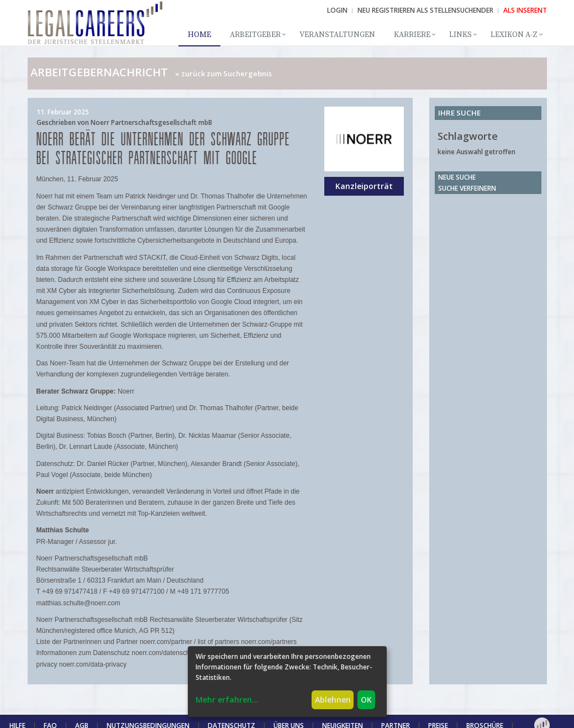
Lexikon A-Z (514, 35)
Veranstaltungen (337, 35)
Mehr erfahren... (227, 700)
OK (366, 700)
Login (337, 10)
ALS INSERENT (525, 10)
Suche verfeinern (467, 188)
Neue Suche (457, 177)
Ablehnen (333, 700)
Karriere (412, 35)
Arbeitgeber (255, 35)
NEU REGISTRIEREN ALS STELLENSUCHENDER (425, 10)
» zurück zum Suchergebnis (223, 74)
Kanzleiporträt (364, 186)
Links (460, 35)
